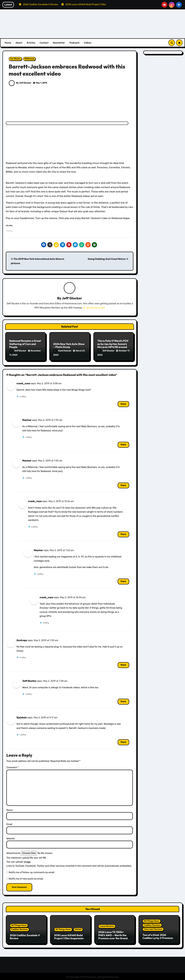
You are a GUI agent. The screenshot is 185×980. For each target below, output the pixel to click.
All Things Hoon (19, 925)
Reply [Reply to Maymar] (123, 444)
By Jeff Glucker (20, 83)
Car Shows (15, 59)
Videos (88, 43)
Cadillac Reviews (20, 929)
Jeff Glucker (72, 298)
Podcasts (74, 43)
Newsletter (59, 43)
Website (11, 838)
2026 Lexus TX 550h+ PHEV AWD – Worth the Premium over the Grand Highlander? (113, 936)
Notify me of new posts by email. (26, 878)
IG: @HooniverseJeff (94, 308)
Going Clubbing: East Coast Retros (108, 259)
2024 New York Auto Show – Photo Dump (69, 346)
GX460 (78, 929)
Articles (31, 43)
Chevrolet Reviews (153, 929)
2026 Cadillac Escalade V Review (25, 936)
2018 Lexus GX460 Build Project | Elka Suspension (69, 936)
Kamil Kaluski (63, 351)
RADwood (29, 59)
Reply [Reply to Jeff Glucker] (123, 701)
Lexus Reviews (107, 926)
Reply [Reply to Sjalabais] (123, 742)
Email (9, 824)
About (19, 43)
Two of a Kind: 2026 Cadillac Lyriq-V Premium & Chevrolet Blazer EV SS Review (158, 939)
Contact (44, 43)
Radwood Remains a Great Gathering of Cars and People (25, 344)
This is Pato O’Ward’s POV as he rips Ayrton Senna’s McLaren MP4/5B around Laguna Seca (113, 346)
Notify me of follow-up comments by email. (32, 872)
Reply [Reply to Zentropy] (123, 664)
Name (9, 809)
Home (8, 43)
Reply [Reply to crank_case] (123, 403)
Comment (12, 767)
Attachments (13, 853)
